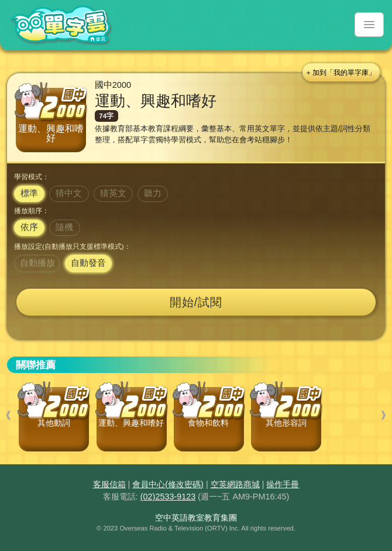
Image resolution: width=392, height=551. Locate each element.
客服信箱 (109, 484)
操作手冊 (283, 484)
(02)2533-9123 (168, 497)
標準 (29, 193)
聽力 (153, 193)
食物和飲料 (208, 423)
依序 (29, 227)
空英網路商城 (235, 484)
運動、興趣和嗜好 (131, 423)
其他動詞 (54, 423)
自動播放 (37, 263)
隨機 (64, 227)
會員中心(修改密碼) (168, 484)
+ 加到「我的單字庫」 (341, 72)
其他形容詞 (286, 423)
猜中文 (69, 193)
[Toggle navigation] (369, 25)
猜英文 (113, 193)
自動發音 (88, 263)
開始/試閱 (196, 302)
